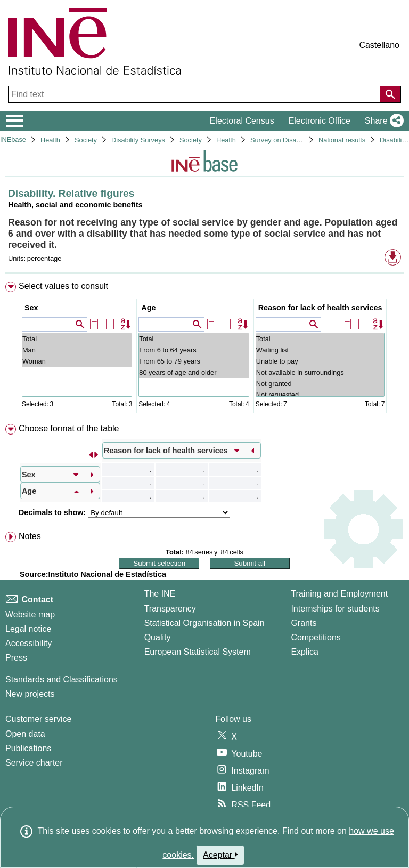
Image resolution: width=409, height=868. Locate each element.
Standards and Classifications (62, 680)
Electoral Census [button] (242, 121)
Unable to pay (320, 361)
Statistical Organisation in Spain (204, 623)
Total (77, 339)
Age (148, 308)
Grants (304, 623)
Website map (30, 614)
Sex (31, 308)
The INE (160, 594)
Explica (305, 652)
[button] (382, 121)
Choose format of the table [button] (69, 428)
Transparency (170, 609)
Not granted (320, 384)
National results (342, 140)
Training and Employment (339, 594)
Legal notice (28, 629)
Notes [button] (30, 536)
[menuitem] (204, 349)
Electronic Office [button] (320, 121)
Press (16, 658)
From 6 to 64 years (194, 350)
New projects (30, 694)
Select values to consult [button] (63, 286)
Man (77, 350)
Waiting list (320, 350)
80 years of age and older (194, 372)
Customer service (38, 719)
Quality (158, 637)
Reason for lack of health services (320, 308)
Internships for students (335, 609)
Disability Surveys (138, 140)
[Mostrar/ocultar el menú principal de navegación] (15, 121)
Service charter (34, 763)
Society (86, 140)
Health (50, 140)
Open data (25, 734)
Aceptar (220, 855)
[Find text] (195, 94)
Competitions (316, 637)
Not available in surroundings (320, 372)
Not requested (320, 395)
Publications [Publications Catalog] (28, 748)
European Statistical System (198, 652)
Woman (77, 361)
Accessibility (28, 643)
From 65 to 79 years (194, 361)
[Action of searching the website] (390, 94)
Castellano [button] (379, 45)
